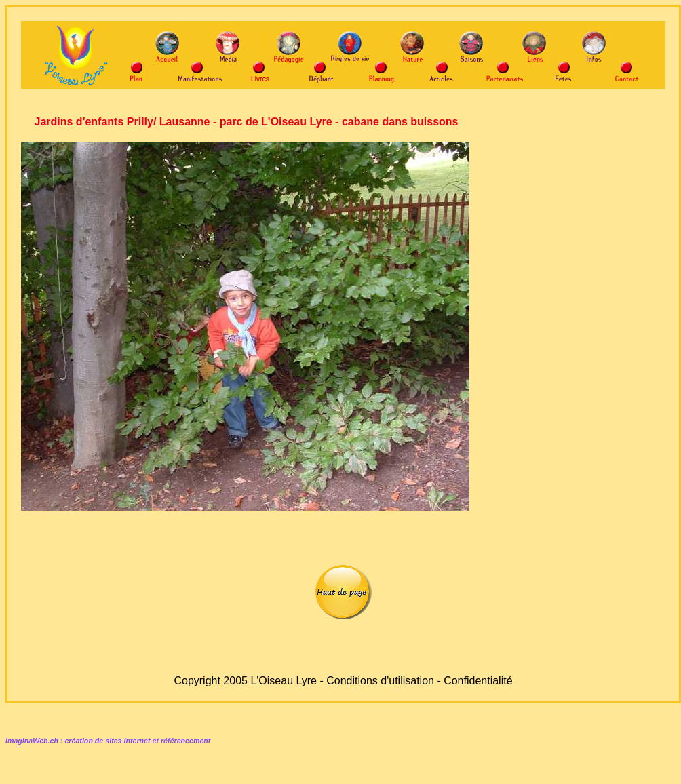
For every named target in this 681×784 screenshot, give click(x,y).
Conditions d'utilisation (380, 681)
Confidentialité (478, 681)
